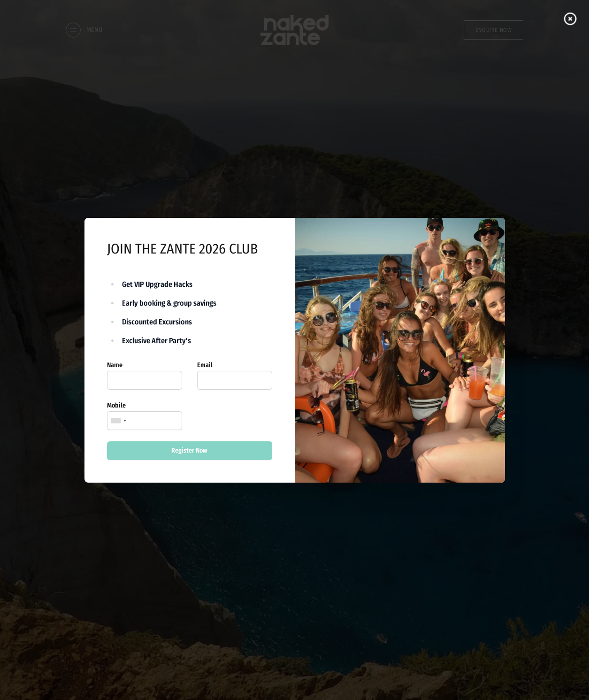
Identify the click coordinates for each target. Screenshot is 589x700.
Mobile (116, 405)
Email (205, 365)
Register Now (189, 450)
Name (115, 365)
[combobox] (118, 421)
